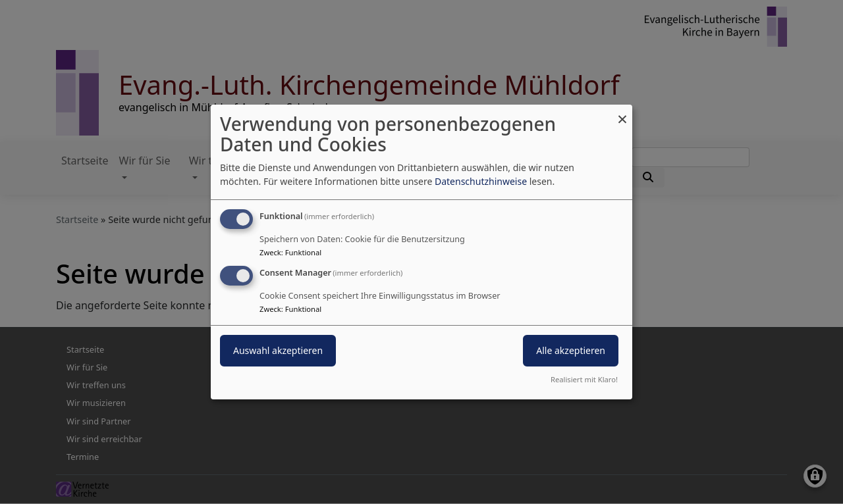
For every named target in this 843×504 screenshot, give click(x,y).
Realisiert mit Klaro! (584, 379)
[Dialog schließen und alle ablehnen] (622, 113)
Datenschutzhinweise (481, 181)
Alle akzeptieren (571, 350)
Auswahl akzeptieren (278, 350)
